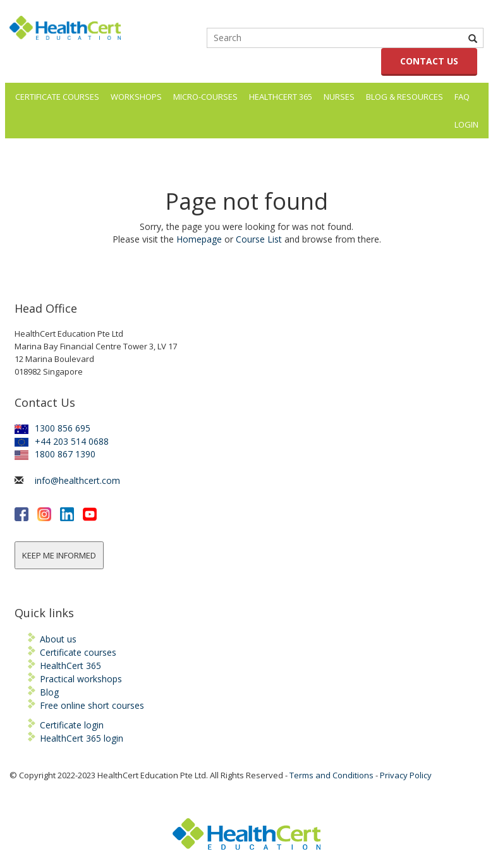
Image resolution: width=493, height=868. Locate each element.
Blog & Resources (405, 97)
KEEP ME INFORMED (59, 555)
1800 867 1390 (55, 454)
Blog (49, 692)
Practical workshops (81, 679)
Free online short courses (92, 705)
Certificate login (72, 725)
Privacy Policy (406, 775)
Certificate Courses (57, 97)
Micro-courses (205, 97)
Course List (259, 239)
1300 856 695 (52, 428)
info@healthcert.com (77, 480)
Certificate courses (78, 652)
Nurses (339, 97)
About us (58, 639)
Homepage (199, 239)
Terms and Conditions (332, 775)
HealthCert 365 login (82, 738)
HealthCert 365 (281, 97)
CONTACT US (429, 61)
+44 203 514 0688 (62, 441)
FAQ (462, 97)
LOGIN (466, 124)
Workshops (136, 97)
